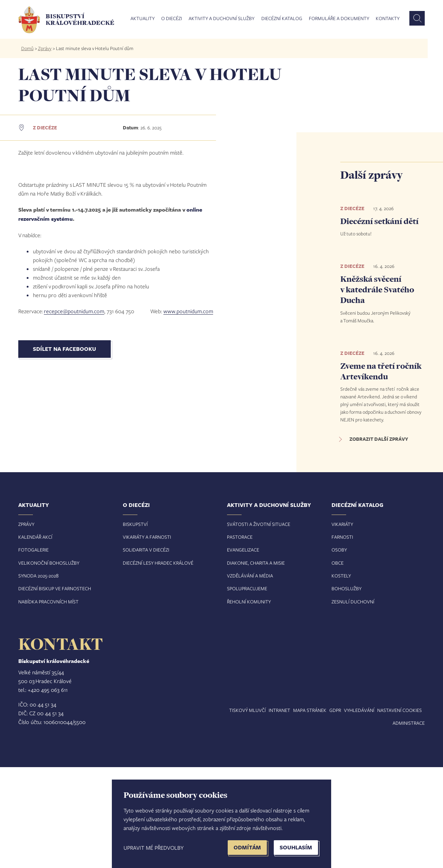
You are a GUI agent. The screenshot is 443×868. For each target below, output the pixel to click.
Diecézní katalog (282, 19)
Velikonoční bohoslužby (49, 664)
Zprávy (45, 48)
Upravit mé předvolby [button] (154, 848)
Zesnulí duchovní (353, 702)
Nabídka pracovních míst (48, 702)
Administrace (409, 824)
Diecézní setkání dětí (379, 221)
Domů (27, 48)
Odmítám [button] (247, 847)
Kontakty (388, 19)
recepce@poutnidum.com (74, 492)
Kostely (341, 677)
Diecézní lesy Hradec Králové (158, 664)
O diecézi (172, 19)
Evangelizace (243, 651)
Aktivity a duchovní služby (221, 19)
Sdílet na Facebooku (65, 529)
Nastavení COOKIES (400, 811)
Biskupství (135, 625)
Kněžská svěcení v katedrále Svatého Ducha (377, 289)
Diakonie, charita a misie (256, 664)
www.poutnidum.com (188, 492)
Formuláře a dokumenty (339, 19)
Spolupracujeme (247, 690)
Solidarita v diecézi (146, 651)
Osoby (339, 651)
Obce (338, 664)
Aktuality (143, 19)
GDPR (335, 811)
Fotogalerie (33, 651)
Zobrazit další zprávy (379, 439)
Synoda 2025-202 (37, 677)
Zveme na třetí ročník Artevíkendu (381, 371)
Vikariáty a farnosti (147, 638)
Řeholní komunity (249, 702)
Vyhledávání (359, 811)
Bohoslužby (347, 690)
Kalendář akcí (35, 638)
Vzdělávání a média (250, 677)
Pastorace (240, 638)
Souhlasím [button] (296, 847)
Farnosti (342, 638)
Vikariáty (342, 625)
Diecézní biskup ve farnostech (55, 690)
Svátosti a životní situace (259, 625)
